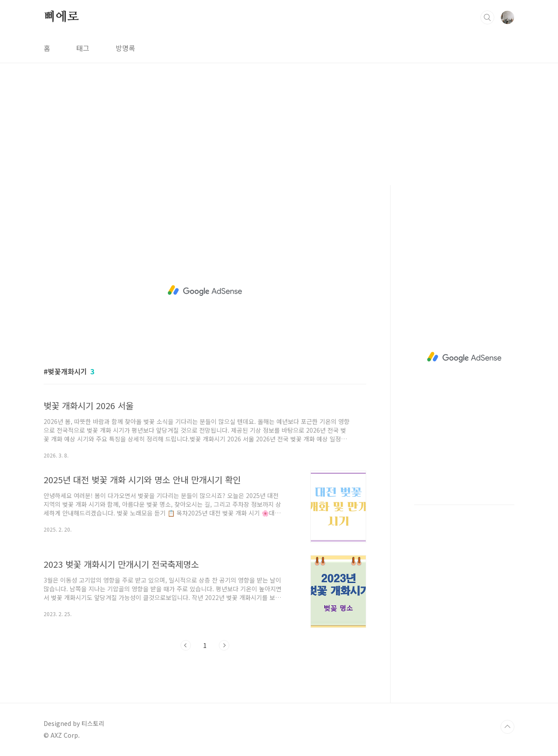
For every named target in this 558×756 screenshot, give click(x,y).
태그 (83, 48)
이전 (186, 645)
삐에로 (61, 17)
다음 (224, 645)
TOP (507, 727)
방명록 (125, 48)
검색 (487, 17)
